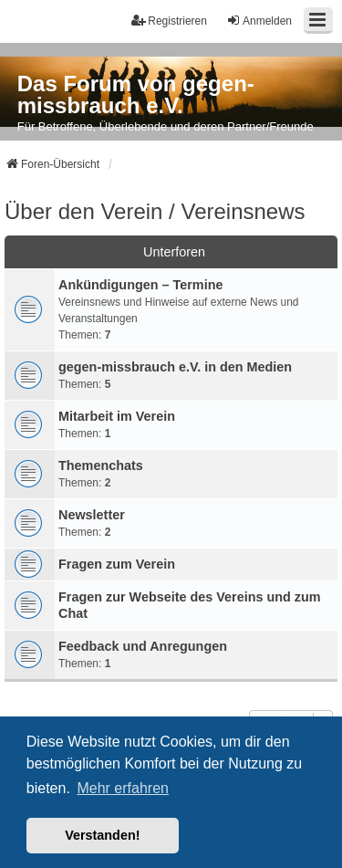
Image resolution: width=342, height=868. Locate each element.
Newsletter (92, 515)
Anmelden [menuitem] (259, 21)
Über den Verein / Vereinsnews (155, 211)
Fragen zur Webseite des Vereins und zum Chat (190, 605)
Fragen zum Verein (117, 564)
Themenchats (101, 465)
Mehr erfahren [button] (123, 788)
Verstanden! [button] (102, 835)
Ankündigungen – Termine (140, 285)
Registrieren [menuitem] (169, 21)
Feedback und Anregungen (143, 646)
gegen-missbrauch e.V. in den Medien (175, 367)
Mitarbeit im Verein (117, 416)
